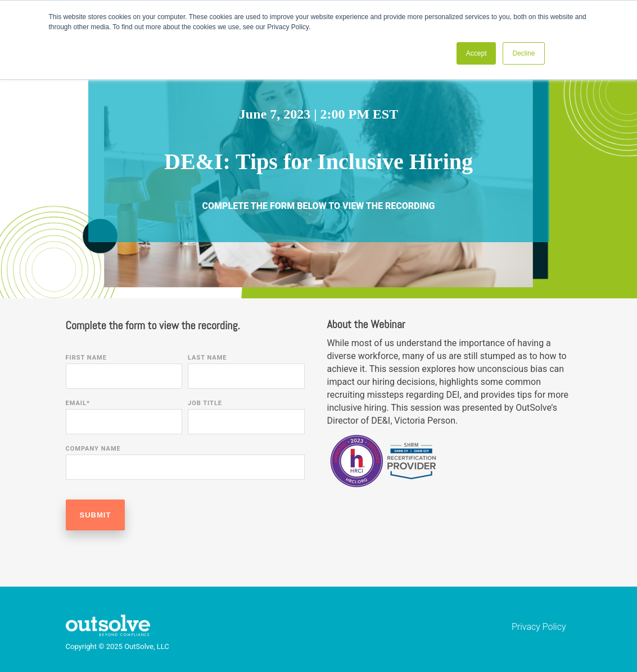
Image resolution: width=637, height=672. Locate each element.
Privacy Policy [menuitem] (539, 627)
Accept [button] (476, 53)
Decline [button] (523, 53)
